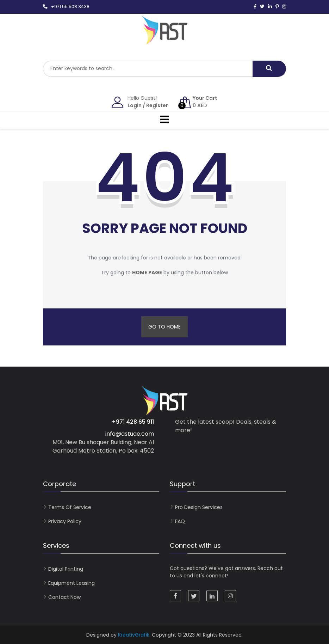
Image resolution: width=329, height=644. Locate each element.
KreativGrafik (134, 635)
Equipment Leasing (72, 583)
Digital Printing (66, 569)
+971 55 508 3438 (70, 7)
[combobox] (148, 69)
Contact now (64, 597)
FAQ (180, 521)
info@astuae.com (130, 434)
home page (147, 272)
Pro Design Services (199, 507)
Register (157, 105)
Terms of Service (70, 507)
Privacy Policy (65, 521)
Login (135, 105)
